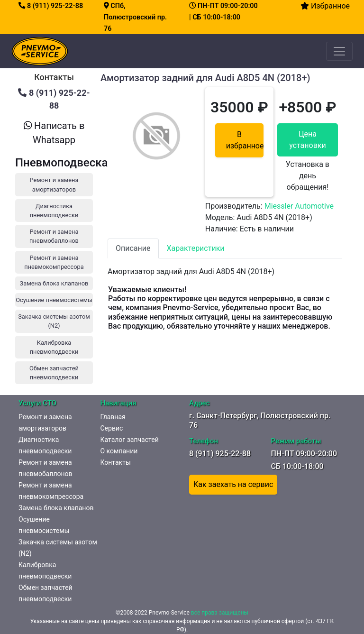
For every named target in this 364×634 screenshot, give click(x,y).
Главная (113, 417)
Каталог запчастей (130, 440)
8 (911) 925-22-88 (51, 6)
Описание (133, 248)
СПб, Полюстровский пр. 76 (135, 17)
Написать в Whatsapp (54, 133)
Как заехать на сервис (233, 484)
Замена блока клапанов (56, 508)
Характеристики (196, 248)
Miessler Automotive (299, 206)
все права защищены (220, 613)
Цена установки (308, 140)
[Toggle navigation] (339, 51)
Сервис (112, 428)
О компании (119, 451)
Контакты (116, 462)
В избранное (245, 140)
